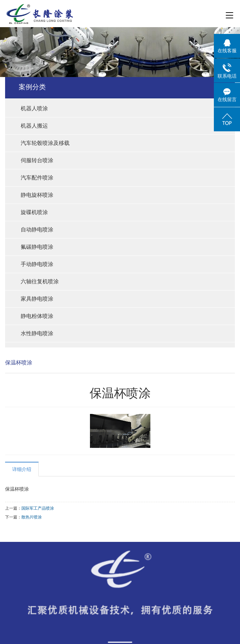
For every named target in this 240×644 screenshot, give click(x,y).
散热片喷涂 (32, 517)
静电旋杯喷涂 (37, 195)
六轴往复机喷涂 (40, 281)
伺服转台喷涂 (37, 160)
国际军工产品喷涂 (38, 508)
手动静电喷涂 (37, 264)
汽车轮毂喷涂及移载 (45, 143)
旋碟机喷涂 (34, 212)
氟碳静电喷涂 (37, 247)
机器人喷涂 (34, 108)
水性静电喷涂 (37, 333)
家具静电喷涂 (37, 299)
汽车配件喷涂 (37, 178)
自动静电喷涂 (37, 230)
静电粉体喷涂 (37, 316)
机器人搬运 (34, 126)
